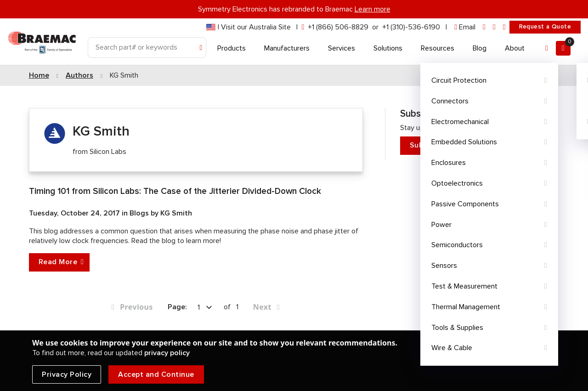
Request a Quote (545, 27)
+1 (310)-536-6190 (411, 27)
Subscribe (476, 145)
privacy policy (167, 353)
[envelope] (465, 27)
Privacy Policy (67, 374)
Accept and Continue (156, 374)
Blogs (140, 213)
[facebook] (494, 27)
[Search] (147, 48)
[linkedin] (484, 27)
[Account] (547, 48)
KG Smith (176, 213)
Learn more (373, 9)
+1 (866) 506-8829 (338, 27)
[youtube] (504, 27)
